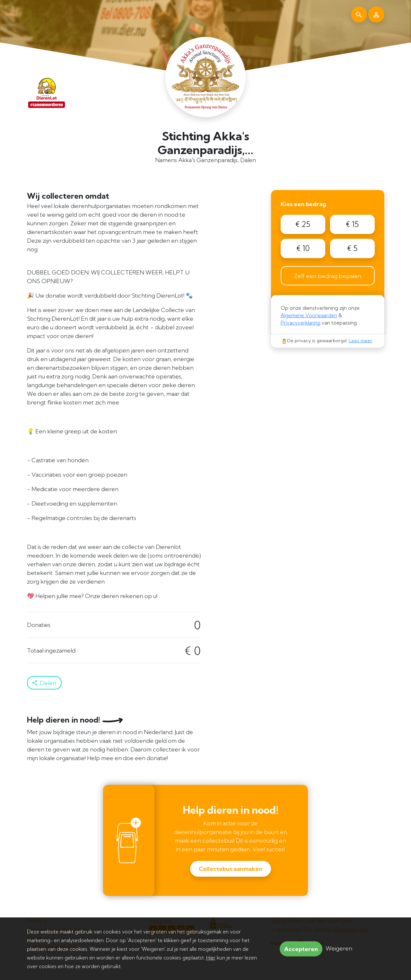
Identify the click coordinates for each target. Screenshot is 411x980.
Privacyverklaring (301, 323)
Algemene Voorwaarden (309, 315)
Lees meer (361, 341)
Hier (211, 958)
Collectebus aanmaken (231, 869)
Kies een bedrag (303, 204)
